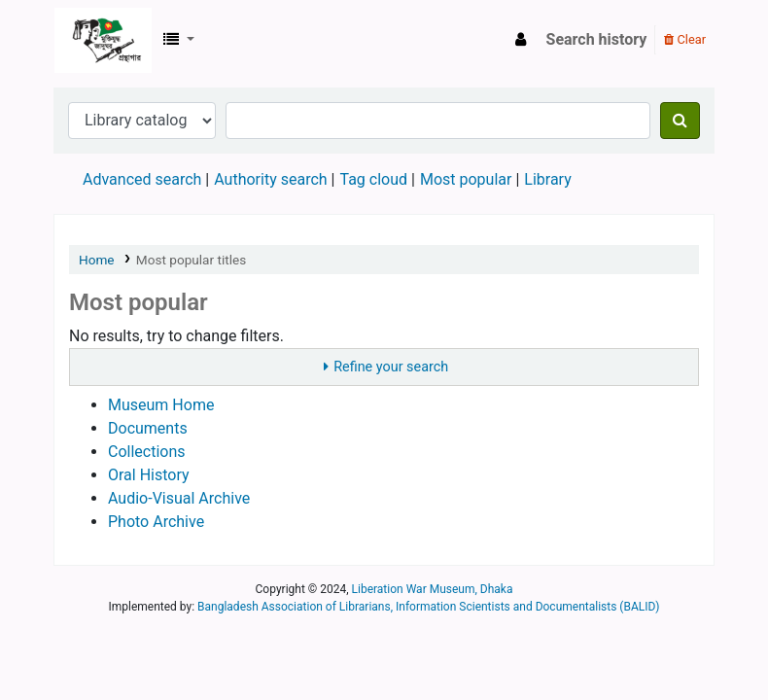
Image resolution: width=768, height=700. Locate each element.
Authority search (270, 179)
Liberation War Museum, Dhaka (433, 589)
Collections (147, 452)
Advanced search (142, 179)
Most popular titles (191, 260)
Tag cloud (373, 179)
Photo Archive (156, 522)
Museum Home (161, 405)
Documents (148, 428)
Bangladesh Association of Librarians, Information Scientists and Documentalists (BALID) (429, 607)
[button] (179, 40)
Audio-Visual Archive (179, 498)
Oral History (149, 475)
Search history (597, 39)
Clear (685, 39)
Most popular (466, 179)
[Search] (680, 121)
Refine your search (391, 367)
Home (97, 260)
